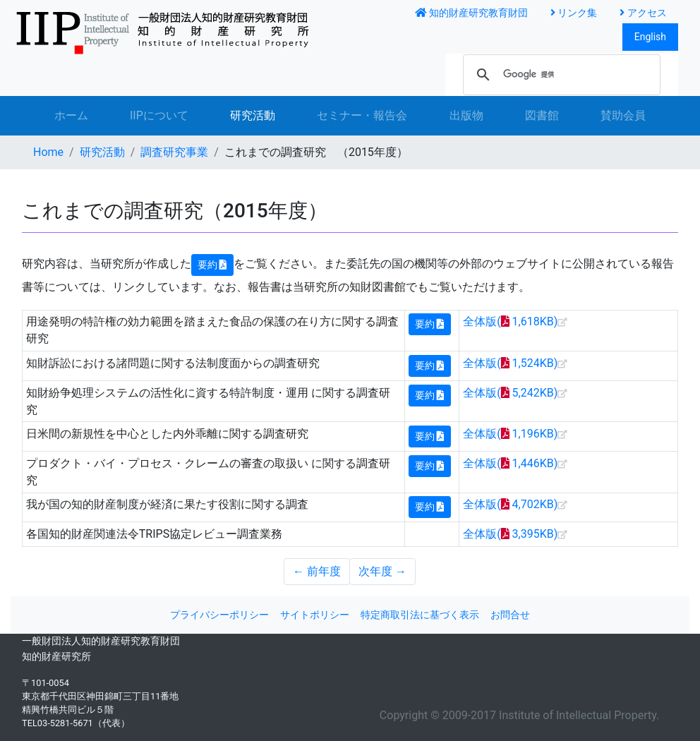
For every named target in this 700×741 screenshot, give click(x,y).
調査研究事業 (174, 152)
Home (48, 152)
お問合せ (510, 615)
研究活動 (263, 114)
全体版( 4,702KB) (510, 504)
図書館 (542, 115)
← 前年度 (317, 571)
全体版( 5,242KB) (510, 393)
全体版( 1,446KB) (510, 463)
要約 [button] (212, 265)
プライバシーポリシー (219, 615)
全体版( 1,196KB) (510, 434)
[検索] (560, 75)
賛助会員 (623, 115)
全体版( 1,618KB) (510, 321)
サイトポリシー (315, 615)
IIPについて (159, 115)
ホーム (71, 115)
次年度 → (382, 571)
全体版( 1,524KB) (510, 363)
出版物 (466, 115)
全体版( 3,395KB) (510, 534)
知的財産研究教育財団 (471, 13)
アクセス (643, 13)
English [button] (650, 37)
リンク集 (574, 13)
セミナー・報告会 (362, 115)
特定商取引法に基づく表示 (420, 615)
